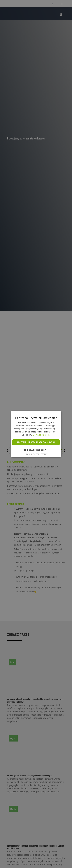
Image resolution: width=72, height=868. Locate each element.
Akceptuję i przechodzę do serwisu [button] (36, 442)
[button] (36, 450)
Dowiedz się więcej (42, 435)
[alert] (36, 434)
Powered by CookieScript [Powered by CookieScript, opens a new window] (36, 454)
